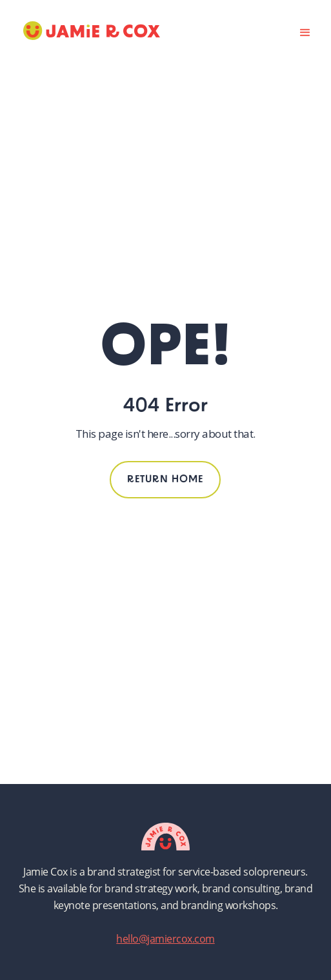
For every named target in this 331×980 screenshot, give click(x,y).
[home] (88, 31)
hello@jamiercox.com (165, 939)
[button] (305, 31)
